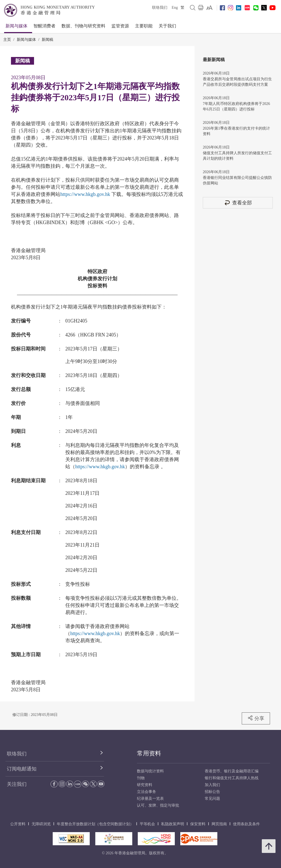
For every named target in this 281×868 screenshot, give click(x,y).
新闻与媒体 (16, 26)
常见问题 (212, 799)
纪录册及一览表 (150, 799)
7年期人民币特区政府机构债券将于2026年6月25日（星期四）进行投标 (236, 106)
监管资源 (120, 26)
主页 (7, 40)
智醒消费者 (44, 26)
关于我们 (167, 26)
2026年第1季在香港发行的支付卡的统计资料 (236, 131)
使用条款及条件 (246, 824)
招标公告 (212, 792)
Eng (175, 8)
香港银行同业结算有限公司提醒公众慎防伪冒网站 (237, 180)
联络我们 (160, 8)
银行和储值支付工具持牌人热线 (232, 778)
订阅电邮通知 (22, 769)
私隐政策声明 (173, 824)
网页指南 (219, 824)
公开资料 (18, 824)
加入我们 (212, 785)
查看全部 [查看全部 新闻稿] (238, 203)
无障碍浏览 (41, 824)
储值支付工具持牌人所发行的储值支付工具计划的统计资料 (237, 156)
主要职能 (144, 26)
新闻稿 (47, 40)
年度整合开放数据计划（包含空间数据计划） (95, 824)
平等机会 (147, 824)
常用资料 (149, 753)
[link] (210, 8)
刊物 (141, 778)
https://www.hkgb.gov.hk (85, 194)
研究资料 (145, 785)
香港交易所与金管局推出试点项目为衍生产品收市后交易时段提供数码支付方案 (237, 82)
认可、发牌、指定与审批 (158, 805)
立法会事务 (147, 792)
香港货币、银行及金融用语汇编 (232, 771)
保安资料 (198, 824)
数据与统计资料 (150, 771)
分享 (256, 718)
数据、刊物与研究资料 (83, 26)
